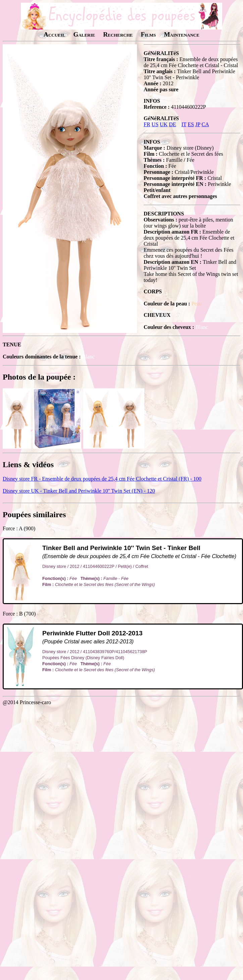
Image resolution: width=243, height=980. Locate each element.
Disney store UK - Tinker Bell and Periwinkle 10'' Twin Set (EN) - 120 (79, 491)
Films (148, 34)
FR (147, 124)
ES (191, 124)
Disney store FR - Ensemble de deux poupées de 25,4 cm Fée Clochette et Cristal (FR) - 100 (102, 479)
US (155, 124)
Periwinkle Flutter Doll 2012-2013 (92, 633)
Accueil (54, 34)
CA (205, 124)
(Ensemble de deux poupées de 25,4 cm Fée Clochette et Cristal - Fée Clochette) (139, 556)
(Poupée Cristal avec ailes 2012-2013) (88, 642)
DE (172, 124)
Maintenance (182, 34)
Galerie (84, 34)
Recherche (118, 34)
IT (184, 124)
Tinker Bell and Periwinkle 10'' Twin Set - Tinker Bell (121, 548)
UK (164, 124)
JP (198, 124)
